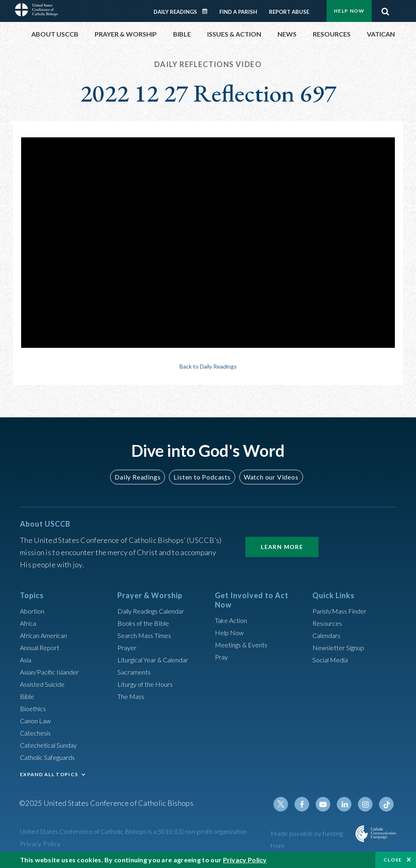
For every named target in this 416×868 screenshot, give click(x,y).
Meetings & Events (245, 644)
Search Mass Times (147, 635)
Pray (222, 657)
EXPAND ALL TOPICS (49, 774)
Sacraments (135, 672)
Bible (28, 696)
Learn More (282, 547)
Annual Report (43, 647)
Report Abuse (289, 12)
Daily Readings (175, 12)
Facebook (309, 804)
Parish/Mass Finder (343, 611)
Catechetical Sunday (52, 745)
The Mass (133, 696)
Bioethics (35, 708)
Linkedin (348, 804)
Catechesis (38, 733)
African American (47, 635)
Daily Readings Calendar (208, 11)
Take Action (233, 620)
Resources (329, 623)
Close (393, 860)
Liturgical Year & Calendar (159, 660)
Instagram (368, 804)
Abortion (34, 611)
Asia (27, 660)
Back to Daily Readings (208, 366)
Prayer (128, 647)
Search (385, 9)
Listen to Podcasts (202, 477)
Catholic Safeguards (52, 757)
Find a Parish (238, 12)
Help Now (349, 11)
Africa (29, 623)
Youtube (329, 804)
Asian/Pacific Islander (54, 672)
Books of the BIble (146, 623)
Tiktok (387, 804)
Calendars (329, 635)
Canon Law (37, 720)
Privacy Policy (40, 843)
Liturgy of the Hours (149, 684)
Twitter (290, 804)
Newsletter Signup (342, 647)
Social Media (333, 660)
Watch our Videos (267, 477)
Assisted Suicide (46, 684)
